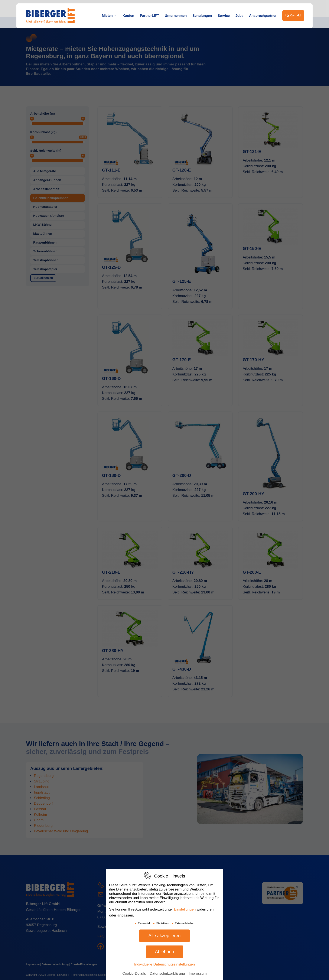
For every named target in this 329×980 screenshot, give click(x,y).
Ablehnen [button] (164, 952)
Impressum (198, 974)
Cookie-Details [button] (135, 974)
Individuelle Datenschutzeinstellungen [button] (164, 964)
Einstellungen (185, 909)
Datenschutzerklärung (168, 974)
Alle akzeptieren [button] (164, 936)
